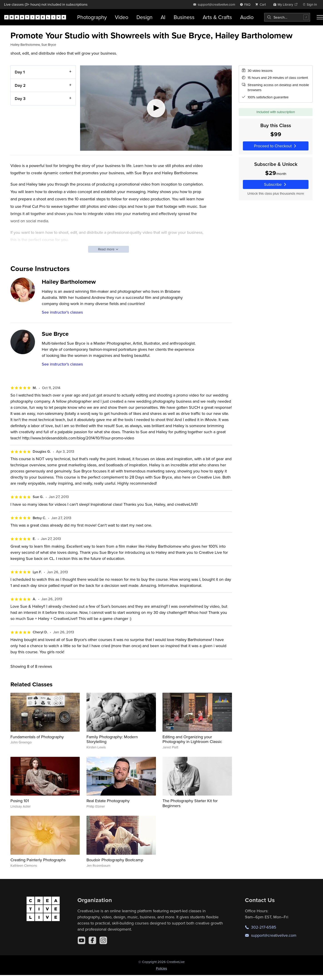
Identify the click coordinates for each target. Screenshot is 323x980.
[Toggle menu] (320, 17)
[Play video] (156, 108)
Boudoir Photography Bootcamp (115, 860)
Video (122, 17)
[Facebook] (92, 940)
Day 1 (20, 72)
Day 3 (20, 98)
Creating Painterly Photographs (38, 860)
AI (163, 17)
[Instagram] (103, 940)
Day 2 (20, 85)
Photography (92, 17)
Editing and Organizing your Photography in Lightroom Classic (192, 739)
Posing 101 (20, 801)
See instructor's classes (62, 312)
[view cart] (262, 4)
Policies (161, 968)
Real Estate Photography (108, 801)
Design (144, 17)
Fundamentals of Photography (37, 737)
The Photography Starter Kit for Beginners (190, 803)
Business (184, 17)
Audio (247, 17)
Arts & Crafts (217, 17)
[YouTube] (81, 940)
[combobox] (287, 17)
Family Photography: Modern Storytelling (112, 739)
